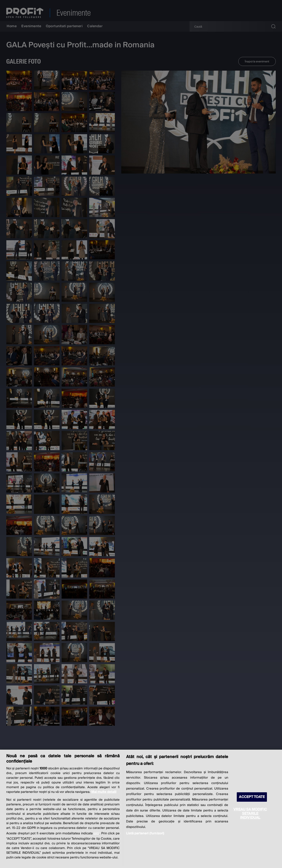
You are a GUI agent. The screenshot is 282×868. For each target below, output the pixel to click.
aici (97, 833)
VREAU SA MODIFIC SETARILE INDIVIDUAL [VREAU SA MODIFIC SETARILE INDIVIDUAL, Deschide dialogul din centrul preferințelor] (250, 814)
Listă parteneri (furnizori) (145, 833)
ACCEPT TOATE (252, 797)
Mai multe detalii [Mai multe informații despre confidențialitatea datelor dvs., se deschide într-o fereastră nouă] (104, 792)
